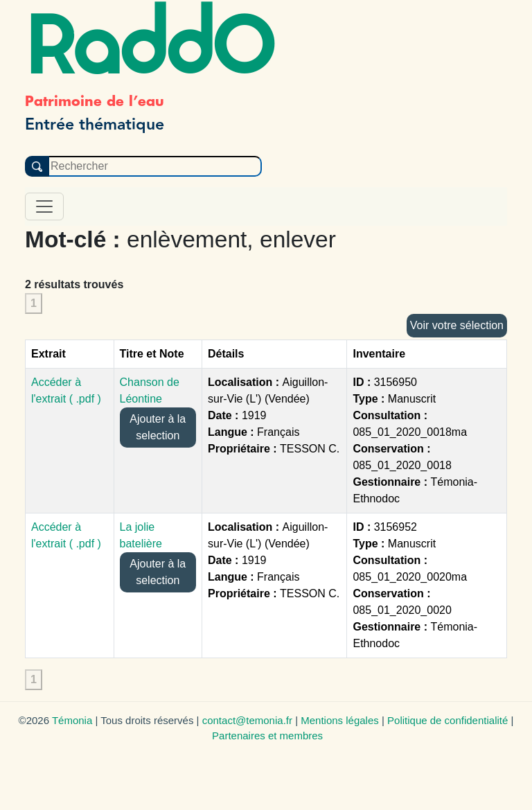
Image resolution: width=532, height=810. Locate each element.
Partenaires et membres (267, 736)
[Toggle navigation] (44, 206)
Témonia (72, 720)
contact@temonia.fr (247, 720)
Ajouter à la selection (158, 427)
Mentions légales (340, 720)
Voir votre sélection (457, 325)
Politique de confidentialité (447, 720)
